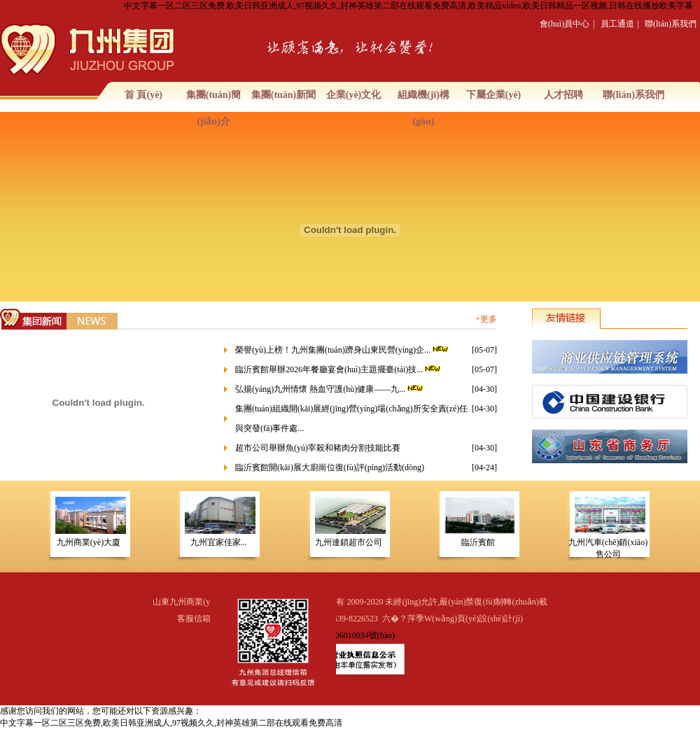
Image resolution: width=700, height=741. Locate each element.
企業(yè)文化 (354, 95)
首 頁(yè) (143, 95)
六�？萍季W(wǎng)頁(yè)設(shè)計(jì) (453, 619)
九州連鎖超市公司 (349, 542)
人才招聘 (563, 95)
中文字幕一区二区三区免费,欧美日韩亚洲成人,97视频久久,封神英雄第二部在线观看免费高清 (171, 723)
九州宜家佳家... (219, 542)
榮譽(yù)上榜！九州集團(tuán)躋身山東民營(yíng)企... (343, 350)
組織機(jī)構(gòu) (423, 108)
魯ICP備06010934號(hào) (350, 635)
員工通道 (617, 24)
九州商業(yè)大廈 (89, 542)
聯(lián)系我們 (671, 24)
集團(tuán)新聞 (284, 95)
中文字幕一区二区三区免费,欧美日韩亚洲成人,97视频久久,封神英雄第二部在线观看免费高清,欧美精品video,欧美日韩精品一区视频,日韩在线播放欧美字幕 (408, 6)
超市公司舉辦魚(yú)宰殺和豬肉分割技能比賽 (318, 448)
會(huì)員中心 (565, 24)
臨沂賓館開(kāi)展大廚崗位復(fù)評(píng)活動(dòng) (330, 467)
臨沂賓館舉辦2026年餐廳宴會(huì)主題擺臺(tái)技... (339, 369)
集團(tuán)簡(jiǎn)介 (214, 108)
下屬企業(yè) (494, 95)
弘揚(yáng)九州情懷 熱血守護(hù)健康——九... (330, 389)
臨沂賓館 (478, 542)
